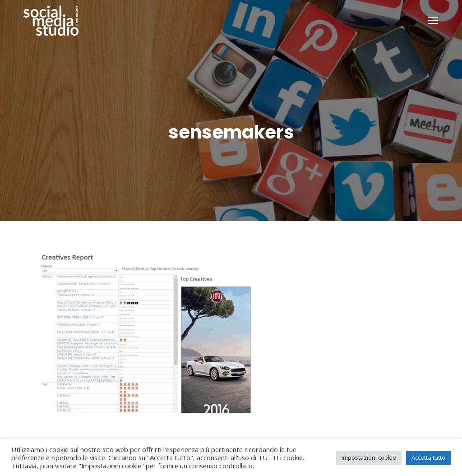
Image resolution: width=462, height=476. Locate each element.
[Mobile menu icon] (433, 20)
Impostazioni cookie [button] (369, 458)
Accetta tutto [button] (428, 458)
